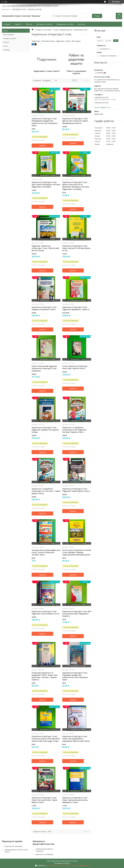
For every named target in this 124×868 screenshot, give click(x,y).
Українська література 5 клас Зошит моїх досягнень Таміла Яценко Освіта (44, 800)
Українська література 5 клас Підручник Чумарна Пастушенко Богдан (45, 430)
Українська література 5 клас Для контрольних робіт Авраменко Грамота (77, 614)
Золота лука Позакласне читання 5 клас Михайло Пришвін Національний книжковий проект (77, 552)
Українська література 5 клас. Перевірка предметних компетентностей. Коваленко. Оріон (75, 676)
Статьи (6, 42)
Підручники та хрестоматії (47, 71)
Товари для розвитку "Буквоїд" (44, 850)
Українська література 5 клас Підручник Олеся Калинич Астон (45, 613)
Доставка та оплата (44, 24)
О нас (5, 46)
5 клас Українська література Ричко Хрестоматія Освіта (75, 367)
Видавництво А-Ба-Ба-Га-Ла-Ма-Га (17, 851)
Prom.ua (75, 861)
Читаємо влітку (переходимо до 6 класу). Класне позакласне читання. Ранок (46, 552)
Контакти (81, 24)
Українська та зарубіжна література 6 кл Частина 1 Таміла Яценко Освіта (46, 491)
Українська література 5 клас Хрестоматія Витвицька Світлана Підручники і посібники (46, 185)
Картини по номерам (14, 846)
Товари (17, 24)
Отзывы (6, 50)
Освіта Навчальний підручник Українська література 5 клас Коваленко (44, 368)
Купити (42, 145)
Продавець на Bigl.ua (62, 863)
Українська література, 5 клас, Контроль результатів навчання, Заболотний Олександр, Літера (46, 739)
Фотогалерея (9, 35)
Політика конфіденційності (79, 866)
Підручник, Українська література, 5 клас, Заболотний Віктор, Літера (45, 248)
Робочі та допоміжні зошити (76, 72)
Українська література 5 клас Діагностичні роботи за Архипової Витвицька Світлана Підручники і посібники (76, 186)
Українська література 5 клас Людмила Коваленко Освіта (44, 308)
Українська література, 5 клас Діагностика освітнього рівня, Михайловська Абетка (75, 121)
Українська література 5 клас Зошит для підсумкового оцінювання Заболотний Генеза (76, 739)
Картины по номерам (44, 854)
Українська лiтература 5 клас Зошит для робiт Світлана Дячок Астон (76, 248)
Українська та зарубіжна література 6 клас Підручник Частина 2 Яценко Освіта (74, 430)
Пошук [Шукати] (97, 16)
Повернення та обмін (65, 24)
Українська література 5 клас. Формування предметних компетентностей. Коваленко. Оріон (45, 122)
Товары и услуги (10, 38)
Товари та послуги (43, 30)
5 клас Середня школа (63, 30)
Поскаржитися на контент (58, 866)
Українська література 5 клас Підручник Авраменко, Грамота (76, 308)
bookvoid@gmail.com (102, 107)
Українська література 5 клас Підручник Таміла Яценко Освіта (76, 490)
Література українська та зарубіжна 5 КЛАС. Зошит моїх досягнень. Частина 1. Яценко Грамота (45, 676)
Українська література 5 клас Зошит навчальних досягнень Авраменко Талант (75, 800)
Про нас (29, 24)
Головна (7, 24)
